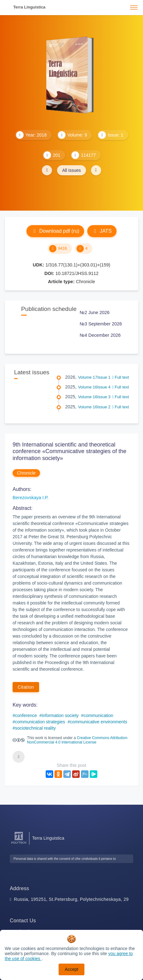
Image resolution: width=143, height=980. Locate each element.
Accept (72, 969)
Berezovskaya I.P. (31, 498)
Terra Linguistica (29, 7)
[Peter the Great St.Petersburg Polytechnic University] (19, 844)
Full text (121, 377)
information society (60, 715)
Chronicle (26, 473)
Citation (26, 687)
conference (26, 715)
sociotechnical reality (35, 728)
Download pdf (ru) (55, 231)
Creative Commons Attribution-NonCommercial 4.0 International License (78, 740)
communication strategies (40, 722)
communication (98, 715)
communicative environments (98, 722)
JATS (102, 231)
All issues (71, 170)
